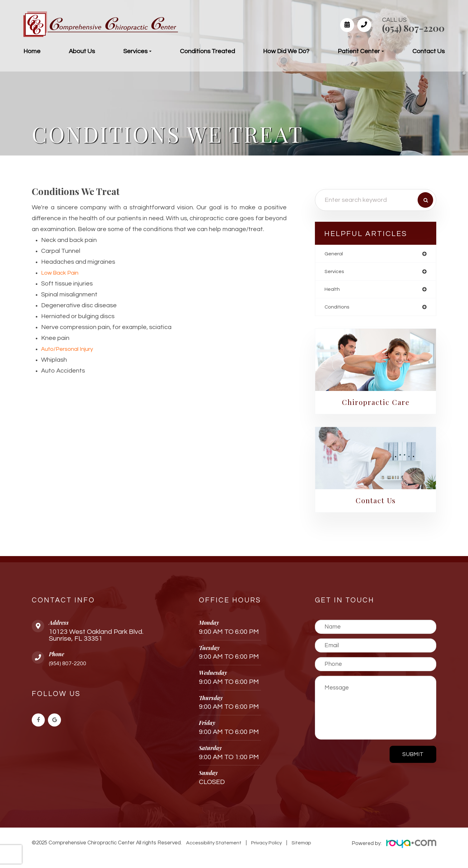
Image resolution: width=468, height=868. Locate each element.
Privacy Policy (265, 846)
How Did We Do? (286, 51)
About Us (82, 51)
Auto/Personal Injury (70, 349)
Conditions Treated (207, 51)
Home (32, 51)
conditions (338, 309)
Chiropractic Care (376, 405)
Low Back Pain (62, 273)
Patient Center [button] (361, 51)
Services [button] (137, 51)
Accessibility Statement (213, 846)
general (335, 254)
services (335, 272)
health (333, 291)
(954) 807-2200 (413, 28)
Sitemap (298, 846)
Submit (413, 757)
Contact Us (428, 51)
